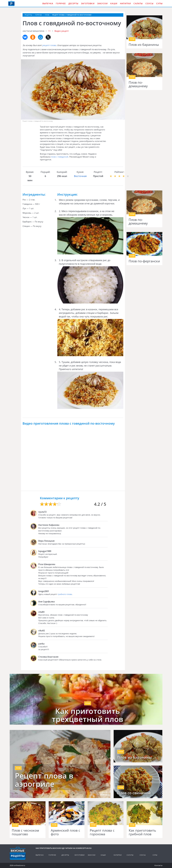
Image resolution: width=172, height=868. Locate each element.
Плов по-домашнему (138, 84)
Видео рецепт (62, 31)
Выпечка (48, 3)
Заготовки (88, 3)
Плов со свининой (134, 793)
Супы (159, 3)
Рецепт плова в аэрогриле (44, 780)
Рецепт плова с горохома (102, 832)
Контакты (158, 865)
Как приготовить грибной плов (142, 832)
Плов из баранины (144, 45)
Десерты (73, 3)
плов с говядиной (60, 157)
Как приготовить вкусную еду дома (11, 3)
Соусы (150, 3)
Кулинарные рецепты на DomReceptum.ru (18, 853)
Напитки (125, 3)
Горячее (61, 3)
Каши (114, 3)
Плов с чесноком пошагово (25, 832)
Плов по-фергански (144, 261)
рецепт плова (49, 45)
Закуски (102, 3)
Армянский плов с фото (65, 832)
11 (49, 31)
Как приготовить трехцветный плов (88, 715)
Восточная (80, 176)
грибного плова (65, 594)
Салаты (138, 3)
